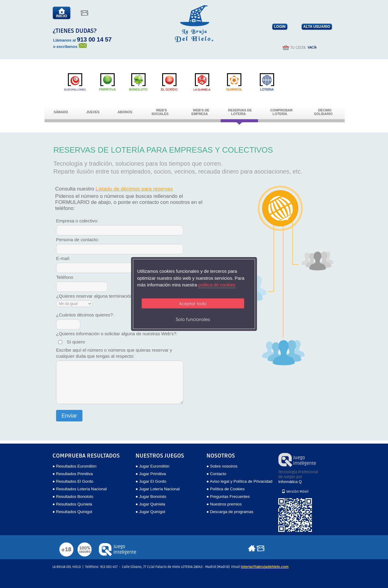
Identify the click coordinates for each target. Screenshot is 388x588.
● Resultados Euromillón (74, 466)
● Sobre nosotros (222, 466)
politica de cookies (217, 285)
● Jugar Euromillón (152, 466)
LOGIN (280, 27)
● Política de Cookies (226, 489)
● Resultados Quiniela (72, 504)
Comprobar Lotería (281, 112)
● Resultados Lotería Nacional (80, 489)
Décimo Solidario (323, 112)
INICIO (62, 13)
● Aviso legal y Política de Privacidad (239, 481)
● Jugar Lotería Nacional (158, 489)
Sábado (61, 112)
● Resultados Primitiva (73, 474)
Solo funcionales (193, 319)
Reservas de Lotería (240, 112)
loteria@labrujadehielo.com (265, 567)
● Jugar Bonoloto (151, 497)
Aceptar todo (193, 303)
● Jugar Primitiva (151, 474)
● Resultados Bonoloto (73, 497)
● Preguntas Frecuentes (228, 497)
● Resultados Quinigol (72, 512)
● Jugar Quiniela (150, 504)
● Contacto (216, 474)
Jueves (93, 112)
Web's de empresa (200, 112)
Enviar (69, 416)
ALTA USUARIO (317, 27)
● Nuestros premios (224, 504)
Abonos (125, 112)
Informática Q (290, 482)
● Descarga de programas (230, 512)
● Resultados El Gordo (73, 481)
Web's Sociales (160, 112)
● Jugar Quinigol (150, 512)
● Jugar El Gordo (151, 481)
